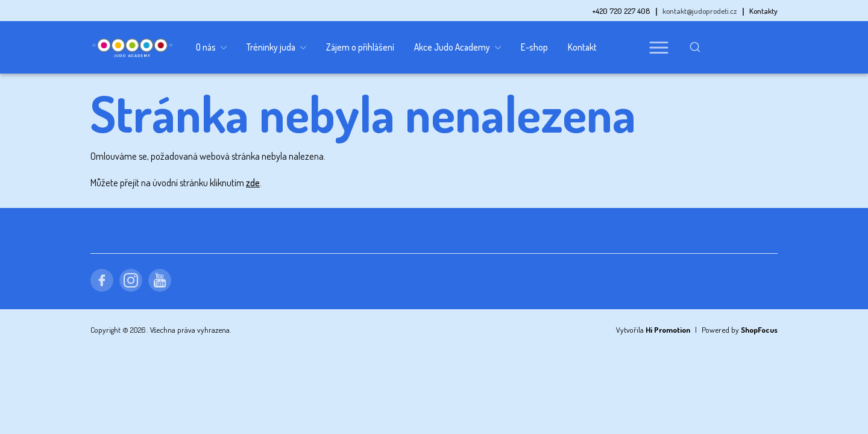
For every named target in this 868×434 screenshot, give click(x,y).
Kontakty (763, 11)
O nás (211, 48)
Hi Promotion (668, 330)
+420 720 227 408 (621, 11)
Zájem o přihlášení (360, 47)
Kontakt (582, 47)
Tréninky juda (276, 48)
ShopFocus (759, 330)
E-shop (534, 47)
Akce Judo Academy (458, 48)
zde (253, 182)
